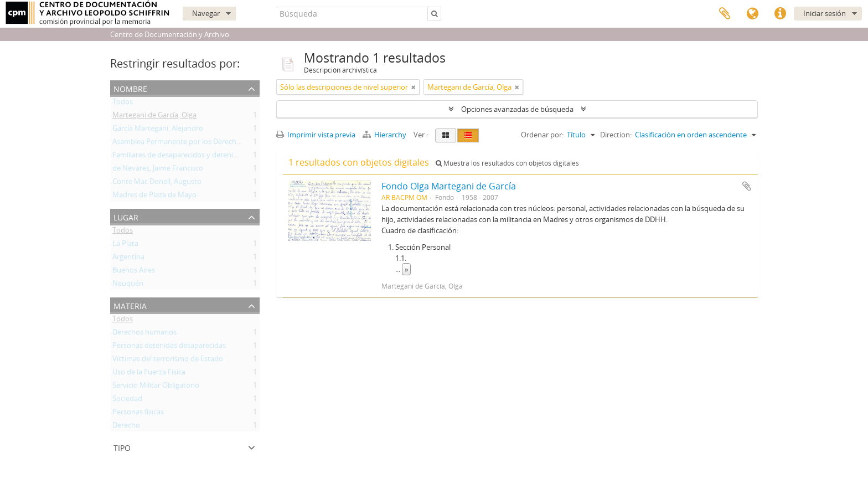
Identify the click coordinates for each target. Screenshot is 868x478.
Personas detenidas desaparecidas (169, 347)
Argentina (128, 259)
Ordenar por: (542, 135)
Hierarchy (385, 135)
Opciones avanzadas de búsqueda (517, 109)
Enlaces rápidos (780, 14)
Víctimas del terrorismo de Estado (168, 361)
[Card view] (446, 135)
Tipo (122, 447)
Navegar (206, 13)
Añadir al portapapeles (747, 186)
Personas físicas (138, 414)
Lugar (126, 216)
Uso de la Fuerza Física (149, 374)
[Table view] (468, 135)
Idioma (752, 14)
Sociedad (127, 400)
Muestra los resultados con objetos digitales (507, 163)
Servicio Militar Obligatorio (156, 387)
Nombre (130, 88)
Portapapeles (725, 14)
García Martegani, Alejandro (158, 130)
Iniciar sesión (825, 13)
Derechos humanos (144, 334)
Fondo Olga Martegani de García (449, 186)
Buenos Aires (134, 272)
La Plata (125, 245)
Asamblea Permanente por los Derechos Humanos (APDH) (208, 143)
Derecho (126, 427)
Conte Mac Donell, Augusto (157, 183)
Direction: (616, 135)
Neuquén (128, 285)
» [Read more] (406, 269)
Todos (123, 104)
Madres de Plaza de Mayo (154, 197)
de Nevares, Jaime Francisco (158, 170)
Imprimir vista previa (316, 135)
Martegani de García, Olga (154, 117)
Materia (130, 305)
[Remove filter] (414, 87)
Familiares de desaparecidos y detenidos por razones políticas (214, 157)
